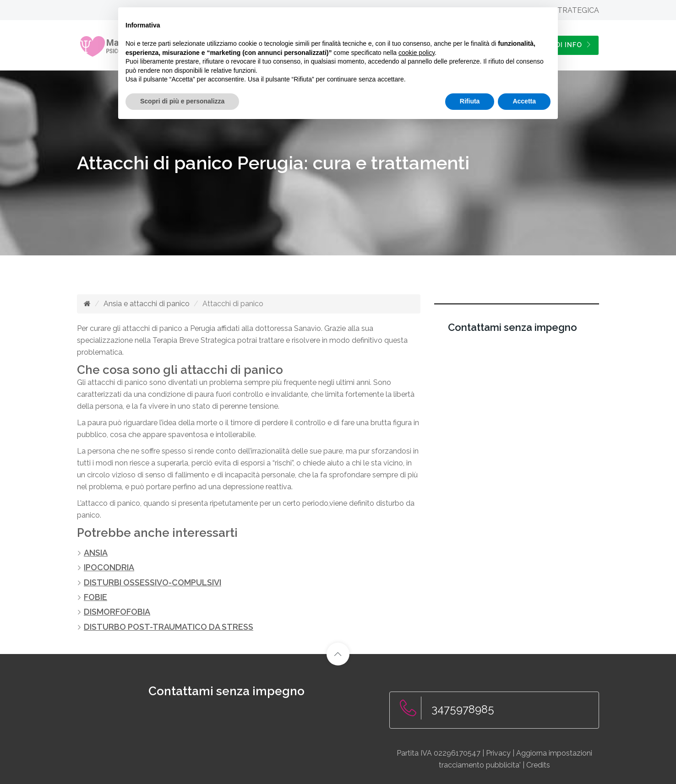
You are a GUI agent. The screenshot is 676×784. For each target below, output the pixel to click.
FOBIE (95, 597)
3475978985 (463, 708)
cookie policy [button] (417, 53)
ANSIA (96, 553)
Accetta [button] (524, 101)
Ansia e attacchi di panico (147, 304)
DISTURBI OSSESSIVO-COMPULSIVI (153, 582)
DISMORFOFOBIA (117, 611)
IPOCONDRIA (109, 567)
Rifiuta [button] (470, 101)
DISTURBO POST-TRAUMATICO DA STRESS (169, 626)
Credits (538, 764)
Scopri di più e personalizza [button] (182, 101)
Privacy (498, 752)
